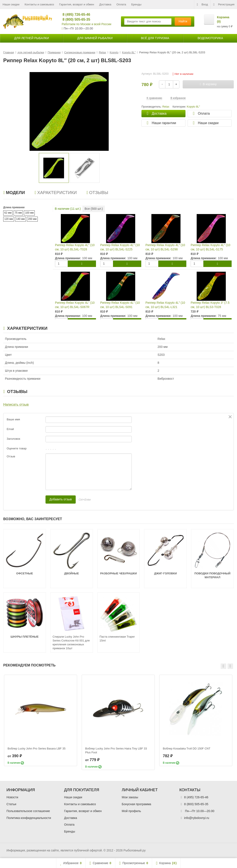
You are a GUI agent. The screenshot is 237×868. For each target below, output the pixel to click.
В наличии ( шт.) (68, 209)
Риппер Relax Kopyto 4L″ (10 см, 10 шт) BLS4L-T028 (75, 247)
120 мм (9, 219)
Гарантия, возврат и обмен (77, 4)
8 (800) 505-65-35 (75, 19)
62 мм (8, 213)
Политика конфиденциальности (29, 818)
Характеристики (56, 193)
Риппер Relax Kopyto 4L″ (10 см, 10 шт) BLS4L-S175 (210, 247)
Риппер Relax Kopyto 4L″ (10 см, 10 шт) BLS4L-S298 (165, 247)
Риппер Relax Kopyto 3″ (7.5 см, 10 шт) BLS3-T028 (210, 305)
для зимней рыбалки (95, 38)
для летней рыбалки (32, 38)
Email (10, 429)
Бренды (136, 4)
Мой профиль (131, 811)
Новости (12, 797)
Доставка (105, 4)
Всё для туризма (155, 38)
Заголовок (13, 439)
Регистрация (224, 5)
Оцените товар (17, 448)
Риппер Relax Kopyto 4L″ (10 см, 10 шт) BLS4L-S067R (75, 305)
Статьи (11, 804)
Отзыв (11, 456)
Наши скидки (11, 4)
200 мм (32, 219)
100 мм (29, 213)
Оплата (121, 4)
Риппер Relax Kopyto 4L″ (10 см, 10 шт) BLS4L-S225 (120, 247)
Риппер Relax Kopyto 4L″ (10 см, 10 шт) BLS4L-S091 (120, 305)
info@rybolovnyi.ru (197, 818)
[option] (54, 168)
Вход (202, 5)
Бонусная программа (137, 804)
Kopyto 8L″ (193, 107)
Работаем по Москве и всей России (86, 24)
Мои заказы (130, 797)
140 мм (20, 219)
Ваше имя (13, 419)
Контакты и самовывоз (39, 4)
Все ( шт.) (94, 209)
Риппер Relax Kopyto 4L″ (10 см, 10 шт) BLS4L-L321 (165, 305)
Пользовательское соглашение (28, 811)
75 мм (18, 213)
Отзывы (97, 193)
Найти (183, 21)
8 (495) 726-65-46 (75, 15)
